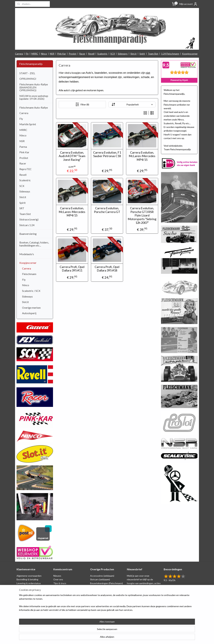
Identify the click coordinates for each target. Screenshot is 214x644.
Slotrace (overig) (29, 219)
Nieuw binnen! (98, 606)
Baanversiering (28, 234)
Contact (21, 606)
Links (56, 594)
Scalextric (102, 54)
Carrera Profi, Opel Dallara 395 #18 (107, 269)
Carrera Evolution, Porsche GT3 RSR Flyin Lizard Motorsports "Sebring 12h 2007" (142, 215)
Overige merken (31, 308)
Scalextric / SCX (31, 291)
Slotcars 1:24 (27, 225)
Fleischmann (29, 274)
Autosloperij (29, 313)
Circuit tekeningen (63, 587)
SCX (113, 54)
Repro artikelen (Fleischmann (105, 591)
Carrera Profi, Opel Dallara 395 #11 (72, 269)
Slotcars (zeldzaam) (100, 579)
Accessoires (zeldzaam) (102, 576)
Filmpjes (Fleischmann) (65, 602)
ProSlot (24, 158)
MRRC (35, 54)
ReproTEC (25, 169)
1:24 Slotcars (97, 602)
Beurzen (58, 591)
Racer (82, 54)
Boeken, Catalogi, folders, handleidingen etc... (34, 244)
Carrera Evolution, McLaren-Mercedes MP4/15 (142, 156)
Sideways (123, 54)
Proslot (73, 54)
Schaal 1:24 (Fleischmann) (103, 587)
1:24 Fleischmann (170, 54)
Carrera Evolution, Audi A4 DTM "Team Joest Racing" (72, 156)
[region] (85, 631)
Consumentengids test (66, 598)
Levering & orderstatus (29, 583)
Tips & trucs (60, 583)
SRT (22, 208)
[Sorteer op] (132, 104)
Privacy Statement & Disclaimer (33, 587)
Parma (23, 147)
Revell (91, 54)
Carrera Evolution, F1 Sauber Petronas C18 (107, 154)
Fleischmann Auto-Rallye (34, 107)
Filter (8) (82, 104)
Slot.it (133, 54)
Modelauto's (27, 254)
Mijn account (188, 4)
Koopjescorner (190, 54)
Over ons (58, 579)
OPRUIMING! (28, 79)
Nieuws (57, 576)
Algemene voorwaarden (29, 576)
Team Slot (153, 54)
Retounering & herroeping (30, 594)
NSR (52, 54)
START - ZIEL (27, 73)
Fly (27, 54)
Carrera (19, 54)
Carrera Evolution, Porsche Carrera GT (107, 210)
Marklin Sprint (28, 124)
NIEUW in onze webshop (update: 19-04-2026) (34, 97)
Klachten (21, 598)
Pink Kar (62, 54)
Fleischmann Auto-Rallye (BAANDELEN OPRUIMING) (34, 87)
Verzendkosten (25, 602)
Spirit (142, 54)
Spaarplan (22, 591)
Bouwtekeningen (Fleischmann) (106, 583)
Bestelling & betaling (27, 579)
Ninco (44, 54)
